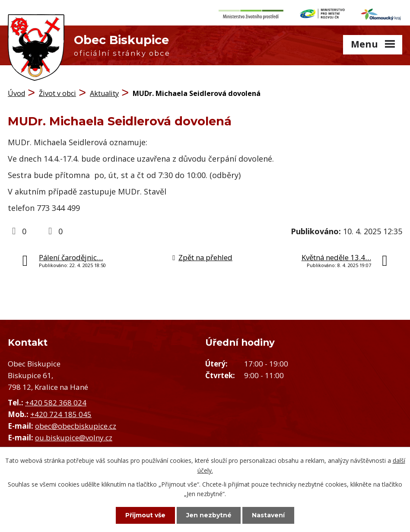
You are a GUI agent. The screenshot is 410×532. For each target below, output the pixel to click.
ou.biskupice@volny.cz (74, 437)
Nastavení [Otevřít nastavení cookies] (270, 515)
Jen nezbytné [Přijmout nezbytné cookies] (209, 515)
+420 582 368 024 (56, 402)
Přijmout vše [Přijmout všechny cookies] (144, 515)
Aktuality (104, 93)
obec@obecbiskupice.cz (76, 425)
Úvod (16, 93)
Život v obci (57, 93)
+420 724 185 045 (61, 414)
